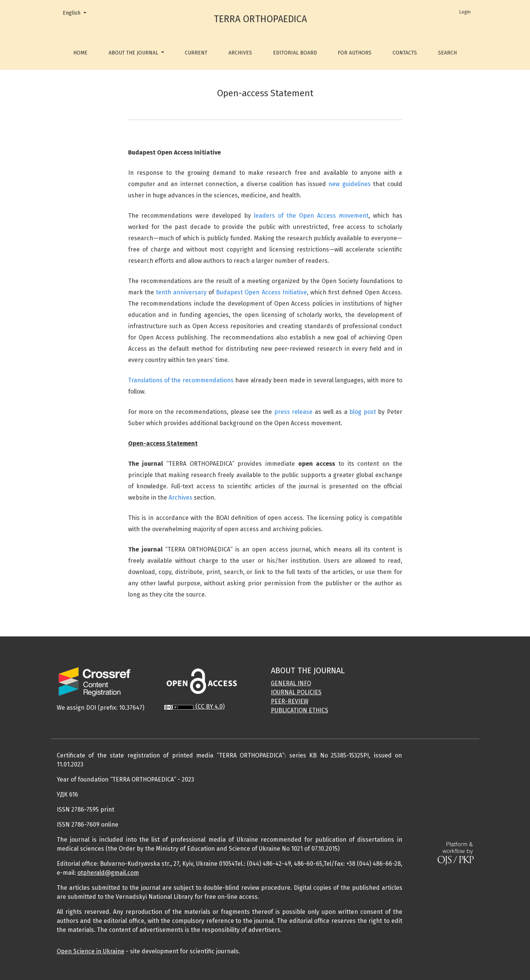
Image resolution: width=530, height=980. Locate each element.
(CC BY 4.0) (210, 707)
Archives (240, 53)
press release (293, 412)
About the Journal (134, 53)
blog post (362, 412)
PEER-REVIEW (290, 701)
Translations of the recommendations (181, 380)
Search (447, 53)
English (77, 12)
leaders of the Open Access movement (311, 216)
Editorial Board (295, 53)
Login (465, 12)
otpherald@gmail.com (108, 873)
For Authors (355, 53)
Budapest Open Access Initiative (261, 292)
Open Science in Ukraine (91, 951)
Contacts (405, 53)
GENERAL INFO (291, 683)
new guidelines (349, 184)
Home (80, 53)
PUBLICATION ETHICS (300, 710)
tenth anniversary (181, 292)
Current (196, 53)
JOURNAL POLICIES (296, 692)
